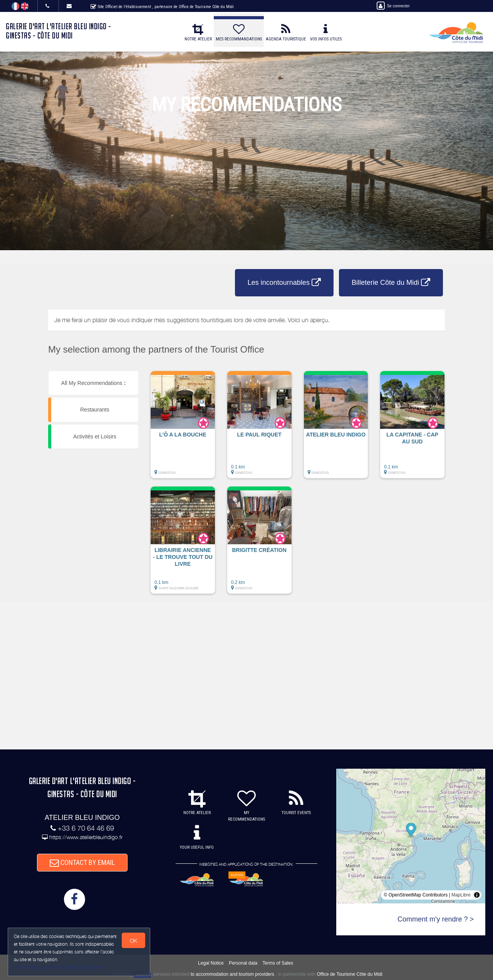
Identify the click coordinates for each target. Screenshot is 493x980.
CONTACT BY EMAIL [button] (82, 862)
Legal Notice (211, 963)
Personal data (243, 963)
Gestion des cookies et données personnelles (59, 967)
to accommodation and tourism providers (232, 974)
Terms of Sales (278, 963)
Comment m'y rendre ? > (436, 919)
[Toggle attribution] (477, 895)
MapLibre (461, 895)
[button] (183, 428)
